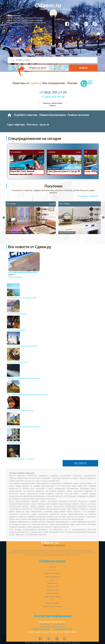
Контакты (32, 125)
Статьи (52, 600)
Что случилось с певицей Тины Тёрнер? (21, 411)
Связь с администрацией (52, 597)
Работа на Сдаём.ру (53, 603)
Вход (72, 16)
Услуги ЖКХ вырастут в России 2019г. (23, 272)
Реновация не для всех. (16, 443)
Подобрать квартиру (26, 115)
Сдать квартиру (16, 125)
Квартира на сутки (53, 587)
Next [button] (103, 218)
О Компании (53, 570)
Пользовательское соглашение (53, 607)
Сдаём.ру (36, 83)
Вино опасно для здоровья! (17, 330)
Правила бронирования (52, 115)
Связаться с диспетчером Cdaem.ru (52, 104)
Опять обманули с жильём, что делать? (21, 459)
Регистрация (89, 16)
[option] (31, 218)
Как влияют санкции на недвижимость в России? (24, 427)
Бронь (44, 125)
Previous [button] (4, 218)
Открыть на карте (37, 68)
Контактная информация (53, 573)
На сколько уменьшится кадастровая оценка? (23, 346)
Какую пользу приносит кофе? (18, 362)
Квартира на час (52, 583)
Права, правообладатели (53, 577)
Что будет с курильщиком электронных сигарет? (24, 378)
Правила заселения (78, 115)
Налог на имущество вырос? (17, 314)
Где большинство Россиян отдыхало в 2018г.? (23, 298)
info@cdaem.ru (37, 643)
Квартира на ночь (53, 590)
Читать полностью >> (17, 277)
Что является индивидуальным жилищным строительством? (28, 395)
